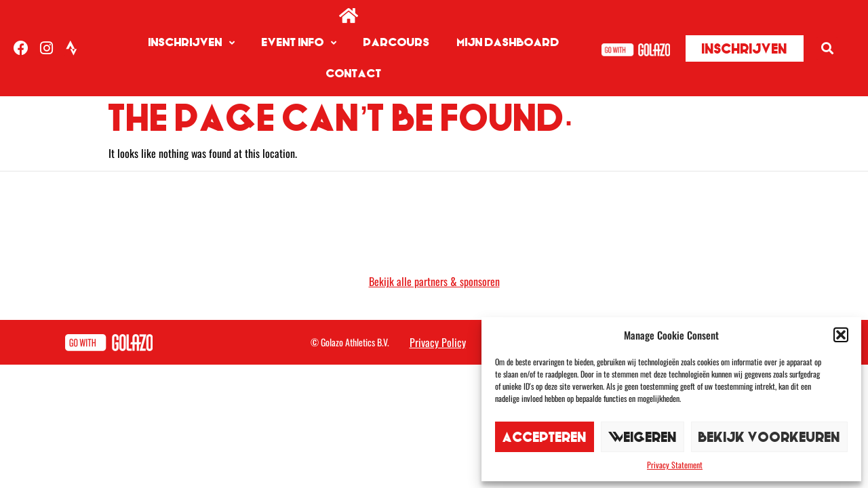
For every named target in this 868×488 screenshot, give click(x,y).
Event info (299, 43)
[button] (841, 335)
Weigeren (643, 437)
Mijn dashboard (508, 42)
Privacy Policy (438, 342)
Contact (354, 74)
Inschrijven (192, 43)
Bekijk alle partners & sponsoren (434, 281)
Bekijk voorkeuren (769, 437)
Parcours (397, 42)
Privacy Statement (675, 465)
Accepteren (545, 437)
